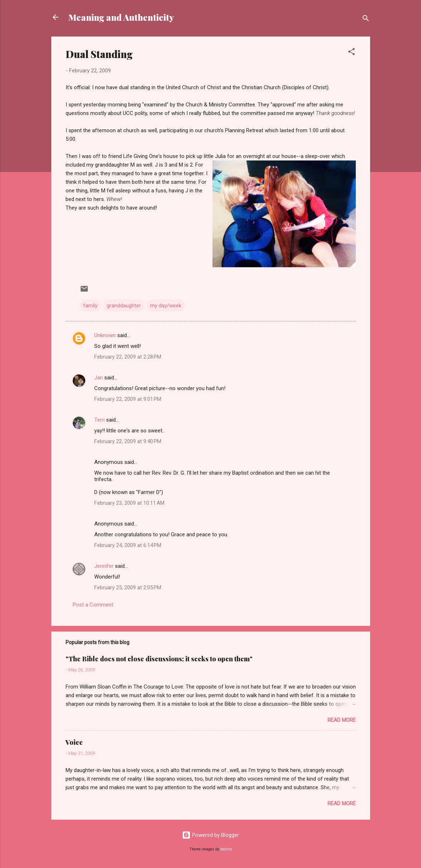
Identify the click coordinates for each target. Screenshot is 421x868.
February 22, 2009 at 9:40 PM (128, 441)
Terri (99, 420)
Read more (342, 720)
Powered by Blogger (210, 835)
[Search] (366, 20)
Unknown (105, 335)
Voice (74, 742)
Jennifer (104, 566)
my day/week (166, 306)
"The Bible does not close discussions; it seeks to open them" (159, 659)
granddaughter (124, 306)
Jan (99, 378)
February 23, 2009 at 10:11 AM (129, 503)
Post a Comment (93, 605)
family (90, 306)
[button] (351, 53)
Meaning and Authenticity (121, 17)
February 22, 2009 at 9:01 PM (128, 399)
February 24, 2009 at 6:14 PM (128, 545)
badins (226, 849)
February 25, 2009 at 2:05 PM (128, 588)
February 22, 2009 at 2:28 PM (128, 357)
